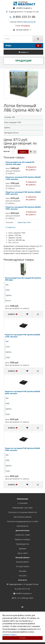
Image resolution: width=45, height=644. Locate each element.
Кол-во (7, 151)
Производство (22, 526)
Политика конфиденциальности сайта (23, 521)
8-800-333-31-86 (24, 17)
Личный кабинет (22, 562)
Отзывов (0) (10, 227)
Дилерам (23, 549)
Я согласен (23, 638)
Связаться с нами (23, 535)
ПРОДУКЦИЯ (23, 61)
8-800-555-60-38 (29, 22)
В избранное (31, 167)
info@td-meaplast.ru (24, 8)
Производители (22, 544)
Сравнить (31, 170)
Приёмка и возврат (22, 539)
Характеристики (24, 222)
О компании (22, 503)
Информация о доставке (22, 508)
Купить (23, 152)
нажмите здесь (10, 635)
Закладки (23, 571)
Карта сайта (23, 553)
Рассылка (23, 576)
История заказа (23, 566)
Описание (9, 222)
